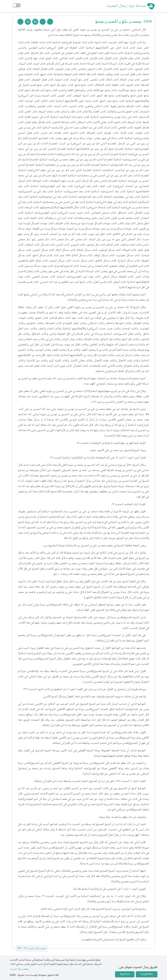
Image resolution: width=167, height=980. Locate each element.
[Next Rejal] (43, 22)
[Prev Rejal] (50, 22)
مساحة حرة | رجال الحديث (126, 6)
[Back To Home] (20, 22)
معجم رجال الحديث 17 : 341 (32, 948)
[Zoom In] (35, 22)
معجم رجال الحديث (19, 969)
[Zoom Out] (28, 22)
